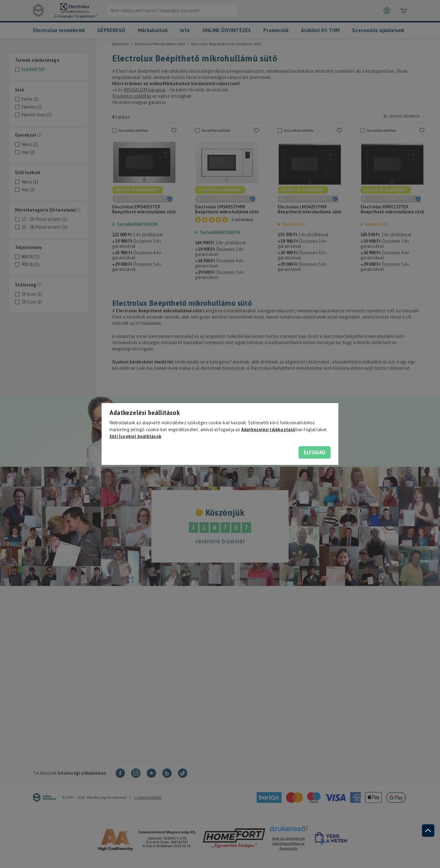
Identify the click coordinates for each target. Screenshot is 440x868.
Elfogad (315, 452)
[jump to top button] (428, 831)
